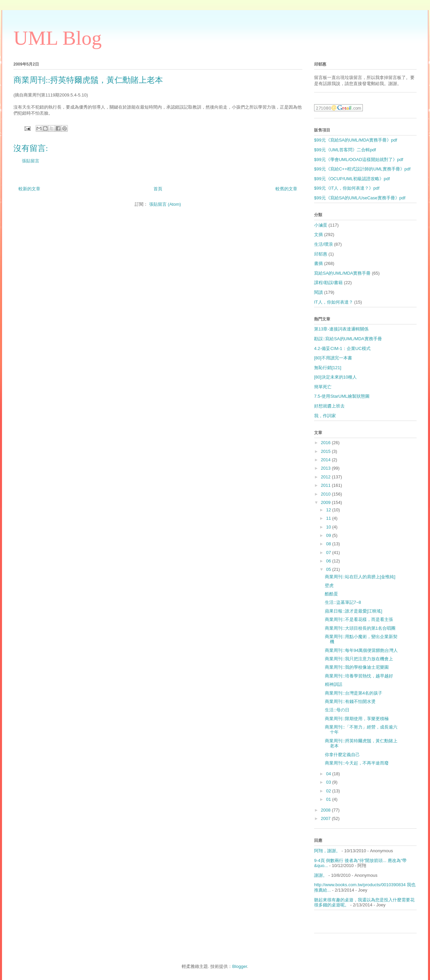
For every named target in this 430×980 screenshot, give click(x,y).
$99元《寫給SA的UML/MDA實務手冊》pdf (356, 140)
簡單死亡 (323, 387)
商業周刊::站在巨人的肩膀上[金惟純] (360, 577)
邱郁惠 (321, 254)
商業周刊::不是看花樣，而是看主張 (359, 619)
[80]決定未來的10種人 (335, 377)
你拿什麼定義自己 (342, 755)
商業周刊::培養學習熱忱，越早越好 (359, 676)
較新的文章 (29, 189)
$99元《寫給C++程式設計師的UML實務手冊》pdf (362, 169)
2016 (326, 443)
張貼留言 (31, 161)
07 (329, 553)
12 (329, 510)
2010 (326, 494)
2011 (326, 485)
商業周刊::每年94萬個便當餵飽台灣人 (361, 650)
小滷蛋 (321, 225)
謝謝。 (321, 875)
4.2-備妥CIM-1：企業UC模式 (342, 348)
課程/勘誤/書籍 (328, 283)
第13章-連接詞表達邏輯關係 (341, 329)
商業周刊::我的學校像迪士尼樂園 (357, 667)
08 (329, 544)
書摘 (318, 263)
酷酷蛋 (331, 594)
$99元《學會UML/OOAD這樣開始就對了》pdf (359, 160)
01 (329, 799)
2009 (326, 502)
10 (329, 527)
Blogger (240, 966)
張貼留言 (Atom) (165, 204)
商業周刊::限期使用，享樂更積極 (357, 719)
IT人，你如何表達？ (334, 302)
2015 (326, 451)
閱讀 (318, 292)
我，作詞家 (325, 416)
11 (329, 518)
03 (329, 782)
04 (329, 774)
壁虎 (329, 585)
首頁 (158, 189)
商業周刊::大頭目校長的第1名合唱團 (360, 628)
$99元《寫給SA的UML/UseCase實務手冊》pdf (360, 198)
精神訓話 (334, 684)
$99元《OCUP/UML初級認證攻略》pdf (352, 179)
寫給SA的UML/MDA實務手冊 (342, 273)
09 (329, 535)
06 (329, 561)
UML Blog (58, 38)
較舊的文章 (286, 189)
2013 (326, 468)
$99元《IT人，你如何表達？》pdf (347, 188)
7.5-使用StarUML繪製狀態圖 (342, 396)
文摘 (318, 234)
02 (329, 791)
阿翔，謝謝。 (327, 851)
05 (329, 569)
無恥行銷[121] (328, 368)
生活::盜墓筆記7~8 (343, 602)
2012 (326, 477)
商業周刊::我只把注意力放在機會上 (359, 659)
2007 (326, 818)
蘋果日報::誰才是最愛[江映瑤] (353, 611)
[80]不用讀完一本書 (333, 358)
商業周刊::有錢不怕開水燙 (350, 701)
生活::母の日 (337, 710)
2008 (326, 810)
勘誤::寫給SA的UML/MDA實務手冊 (348, 339)
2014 (326, 460)
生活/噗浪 (324, 244)
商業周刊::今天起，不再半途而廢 (357, 763)
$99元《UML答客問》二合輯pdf (345, 150)
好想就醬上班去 (329, 406)
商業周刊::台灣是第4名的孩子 (353, 693)
